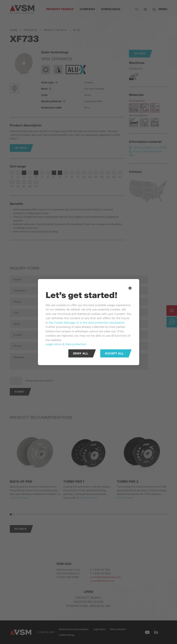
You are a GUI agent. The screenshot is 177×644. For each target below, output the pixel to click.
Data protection (76, 344)
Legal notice (54, 344)
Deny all (81, 353)
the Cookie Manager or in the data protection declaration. (87, 322)
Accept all (114, 353)
